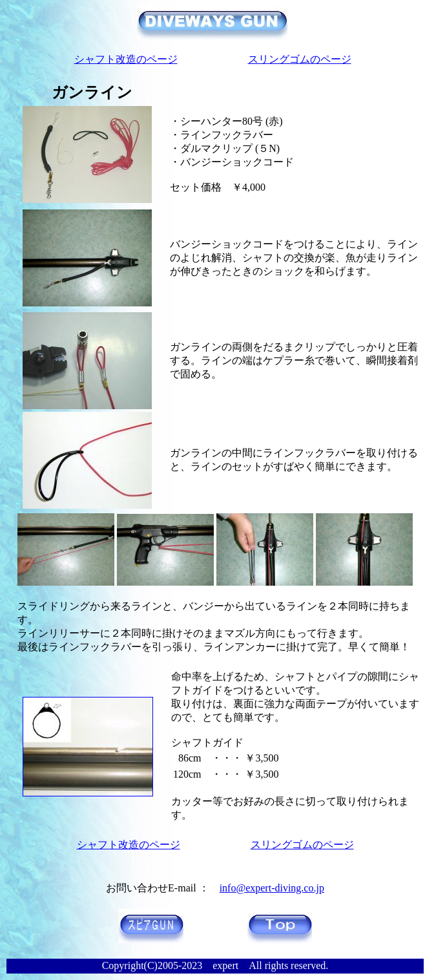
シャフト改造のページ (126, 59)
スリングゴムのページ (300, 59)
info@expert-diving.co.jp (272, 888)
